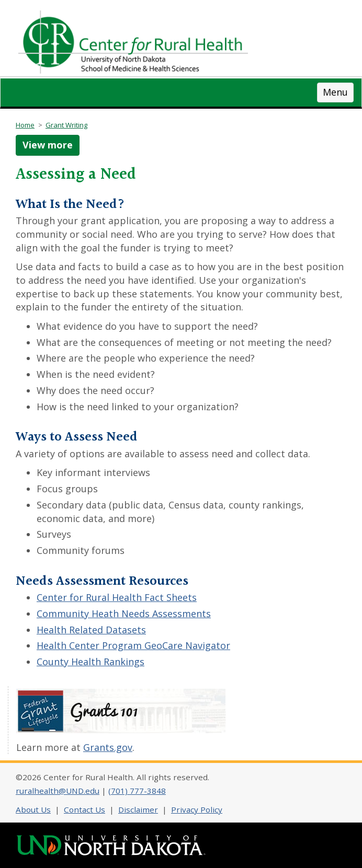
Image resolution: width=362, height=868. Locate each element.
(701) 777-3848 (137, 791)
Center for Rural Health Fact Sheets (117, 597)
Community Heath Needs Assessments (124, 614)
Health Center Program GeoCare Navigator (133, 645)
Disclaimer (138, 809)
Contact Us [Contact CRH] (84, 809)
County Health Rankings (90, 662)
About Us (33, 809)
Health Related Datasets (91, 630)
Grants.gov (108, 747)
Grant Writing (66, 125)
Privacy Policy (197, 809)
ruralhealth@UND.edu (58, 791)
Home (25, 125)
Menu (335, 92)
